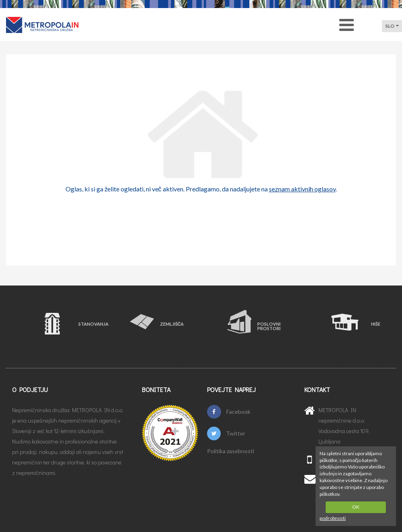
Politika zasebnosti (231, 451)
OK (356, 507)
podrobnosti (333, 518)
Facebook (229, 412)
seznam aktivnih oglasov (302, 189)
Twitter (226, 433)
